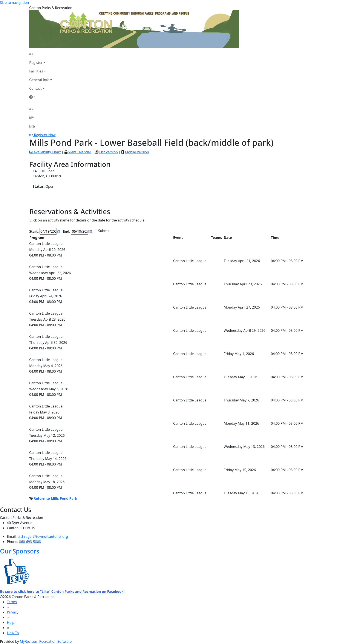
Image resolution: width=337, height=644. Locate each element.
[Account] (41, 97)
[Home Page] (41, 54)
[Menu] (32, 126)
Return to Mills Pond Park (55, 498)
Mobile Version (137, 152)
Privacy (13, 612)
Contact (35, 88)
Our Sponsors (20, 551)
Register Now (45, 135)
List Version (109, 152)
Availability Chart (45, 152)
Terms (12, 602)
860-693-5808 (30, 542)
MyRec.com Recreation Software (46, 641)
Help (11, 622)
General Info (39, 80)
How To (13, 633)
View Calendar (80, 152)
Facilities (36, 71)
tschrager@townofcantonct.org (43, 536)
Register (36, 63)
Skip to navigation (14, 3)
